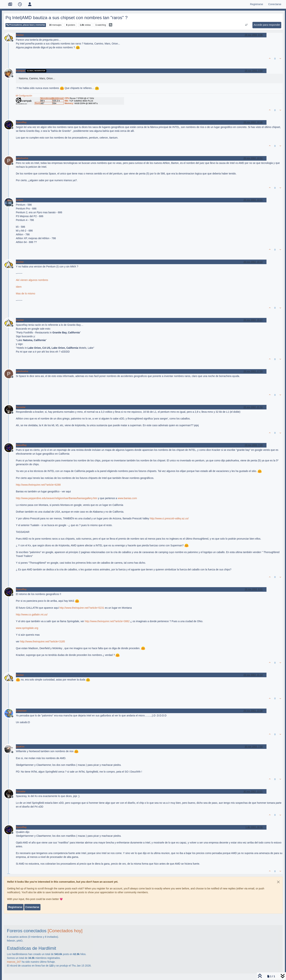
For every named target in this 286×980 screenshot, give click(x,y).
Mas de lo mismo (26, 293)
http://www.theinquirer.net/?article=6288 (38, 485)
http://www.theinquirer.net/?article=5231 (82, 608)
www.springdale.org (27, 628)
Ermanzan (21, 711)
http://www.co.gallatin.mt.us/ (32, 615)
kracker (20, 35)
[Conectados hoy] (65, 931)
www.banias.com (127, 498)
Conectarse (32, 907)
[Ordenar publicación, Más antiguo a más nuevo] (247, 25)
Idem (19, 287)
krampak (20, 71)
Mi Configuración (24, 96)
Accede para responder (267, 25)
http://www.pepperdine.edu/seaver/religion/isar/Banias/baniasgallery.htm (57, 498)
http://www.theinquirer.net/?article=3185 (42, 641)
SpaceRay (21, 122)
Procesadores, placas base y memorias (26, 25)
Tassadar (21, 407)
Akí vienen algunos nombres (32, 280)
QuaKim (20, 747)
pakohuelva (22, 158)
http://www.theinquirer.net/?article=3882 (107, 621)
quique (20, 200)
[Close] (278, 882)
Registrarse (15, 907)
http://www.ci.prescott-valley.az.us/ (169, 518)
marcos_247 (14, 962)
